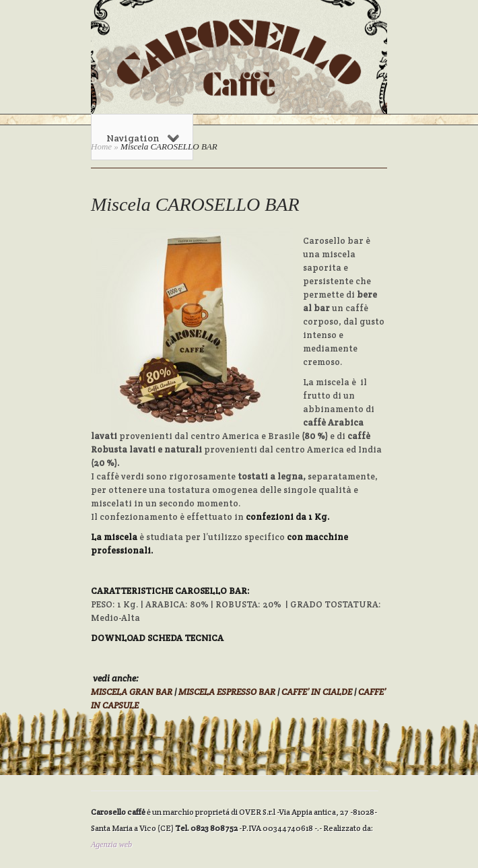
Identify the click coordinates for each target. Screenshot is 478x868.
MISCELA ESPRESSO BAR (227, 692)
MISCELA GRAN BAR (132, 692)
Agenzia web (111, 844)
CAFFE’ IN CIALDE (317, 692)
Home (101, 146)
